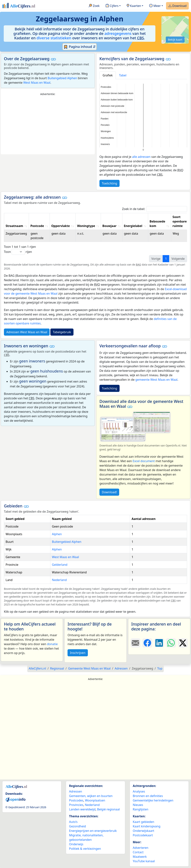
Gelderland (60, 565)
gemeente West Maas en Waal (156, 380)
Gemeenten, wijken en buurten (91, 796)
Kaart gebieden (144, 822)
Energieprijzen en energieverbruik (93, 831)
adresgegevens (118, 33)
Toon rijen (18, 252)
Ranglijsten (141, 809)
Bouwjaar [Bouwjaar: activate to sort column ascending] (109, 226)
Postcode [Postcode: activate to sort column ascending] (37, 226)
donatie (52, 644)
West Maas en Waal (37, 83)
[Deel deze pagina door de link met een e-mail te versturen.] (136, 643)
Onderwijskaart (144, 831)
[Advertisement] (48, 125)
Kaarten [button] (134, 6)
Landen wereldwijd (82, 809)
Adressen (76, 791)
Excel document (144, 461)
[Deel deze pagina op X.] (183, 643)
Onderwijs (76, 844)
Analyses (139, 791)
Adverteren (141, 848)
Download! (109, 492)
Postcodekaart (143, 835)
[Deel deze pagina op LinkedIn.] (159, 643)
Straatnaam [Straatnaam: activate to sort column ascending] (14, 226)
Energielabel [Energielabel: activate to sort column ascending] (133, 226)
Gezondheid (77, 826)
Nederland (59, 580)
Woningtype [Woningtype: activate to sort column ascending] (86, 226)
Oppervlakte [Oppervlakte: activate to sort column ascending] (61, 226)
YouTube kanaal (144, 861)
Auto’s (73, 822)
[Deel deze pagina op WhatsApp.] (171, 643)
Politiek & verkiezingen (85, 849)
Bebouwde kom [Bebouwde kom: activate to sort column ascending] (157, 224)
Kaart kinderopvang (147, 826)
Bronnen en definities (148, 796)
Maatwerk (140, 857)
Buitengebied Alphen (62, 78)
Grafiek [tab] (108, 75)
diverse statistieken (54, 38)
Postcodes (76, 800)
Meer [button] (155, 6)
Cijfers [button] (112, 6)
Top (160, 668)
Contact (138, 852)
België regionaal (109, 809)
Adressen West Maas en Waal (27, 332)
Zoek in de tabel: (155, 209)
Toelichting (109, 183)
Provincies (76, 805)
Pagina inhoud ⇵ (80, 47)
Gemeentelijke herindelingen (153, 800)
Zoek (94, 6)
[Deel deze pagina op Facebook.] (147, 643)
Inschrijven (78, 653)
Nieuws (138, 805)
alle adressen (141, 157)
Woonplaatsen (95, 800)
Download (177, 6)
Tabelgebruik (62, 332)
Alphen (57, 534)
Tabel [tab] (123, 75)
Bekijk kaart (175, 40)
